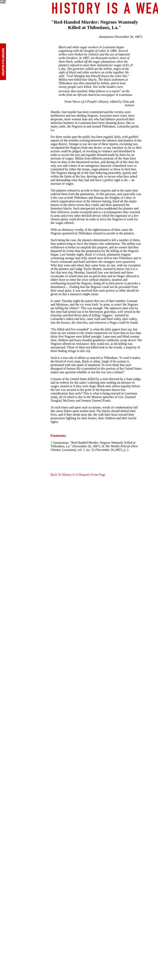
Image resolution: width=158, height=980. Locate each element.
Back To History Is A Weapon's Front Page (78, 475)
